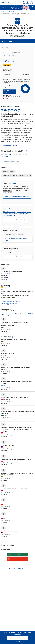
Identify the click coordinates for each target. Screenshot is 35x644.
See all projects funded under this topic (15, 220)
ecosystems (5, 157)
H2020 (11, 11)
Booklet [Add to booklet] (12, 568)
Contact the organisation (7, 302)
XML (19, 555)
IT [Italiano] (15, 110)
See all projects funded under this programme (17, 197)
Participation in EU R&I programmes (10, 303)
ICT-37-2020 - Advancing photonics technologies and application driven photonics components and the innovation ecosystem (17, 214)
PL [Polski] (19, 110)
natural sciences (5, 155)
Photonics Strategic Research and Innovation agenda (17, 176)
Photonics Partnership (8, 172)
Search (32, 2)
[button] (28, 3)
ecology (25, 155)
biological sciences (17, 155)
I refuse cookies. (17, 642)
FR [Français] (12, 110)
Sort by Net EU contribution (17, 314)
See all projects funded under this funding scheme (16, 240)
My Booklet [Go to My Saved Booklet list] (22, 568)
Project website (9, 56)
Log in (24, 2)
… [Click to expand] (7, 11)
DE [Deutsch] (2, 110)
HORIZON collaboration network (9, 305)
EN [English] (6, 110)
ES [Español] (9, 110)
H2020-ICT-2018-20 (9, 252)
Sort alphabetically (6, 314)
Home (3, 11)
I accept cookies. (17, 638)
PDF (19, 559)
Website (18, 302)
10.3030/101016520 (8, 62)
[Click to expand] (32, 320)
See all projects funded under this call (14, 257)
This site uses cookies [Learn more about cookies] (10, 632)
